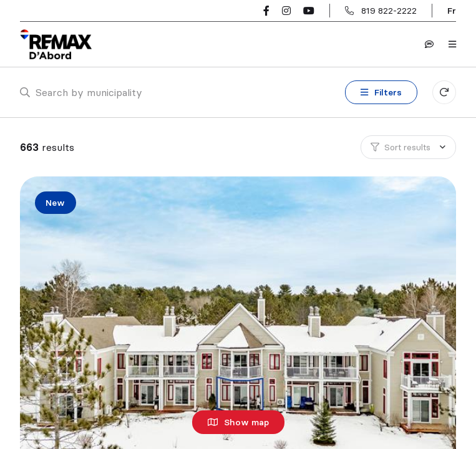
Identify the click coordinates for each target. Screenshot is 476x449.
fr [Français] (452, 11)
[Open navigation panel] (452, 44)
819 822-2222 (389, 11)
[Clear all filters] (444, 92)
